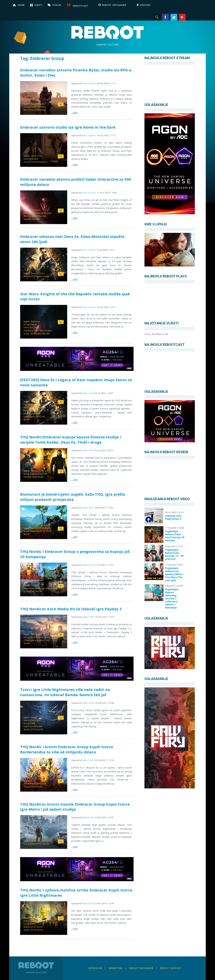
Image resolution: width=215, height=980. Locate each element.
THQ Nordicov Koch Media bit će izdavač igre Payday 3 (71, 609)
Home (21, 5)
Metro (34, 844)
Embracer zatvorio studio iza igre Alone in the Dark (68, 127)
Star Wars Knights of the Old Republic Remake (38, 216)
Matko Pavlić (88, 393)
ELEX (33, 104)
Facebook (165, 17)
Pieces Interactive (39, 162)
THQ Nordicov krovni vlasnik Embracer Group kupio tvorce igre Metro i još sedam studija (75, 807)
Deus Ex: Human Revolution (35, 403)
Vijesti (39, 5)
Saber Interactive (39, 213)
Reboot (107, 32)
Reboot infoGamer (141, 968)
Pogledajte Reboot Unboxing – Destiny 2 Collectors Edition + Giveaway (172, 599)
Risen (32, 110)
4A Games (36, 841)
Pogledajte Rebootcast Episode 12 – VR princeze (174, 554)
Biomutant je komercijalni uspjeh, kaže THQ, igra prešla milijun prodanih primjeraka (73, 497)
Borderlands (41, 588)
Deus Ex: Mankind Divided (37, 406)
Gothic (34, 107)
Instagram (191, 17)
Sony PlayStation (31, 329)
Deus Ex (35, 273)
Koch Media (36, 637)
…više (74, 112)
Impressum (95, 968)
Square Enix (34, 417)
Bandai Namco (31, 719)
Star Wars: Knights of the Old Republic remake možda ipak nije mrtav (75, 296)
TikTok (199, 17)
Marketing (115, 968)
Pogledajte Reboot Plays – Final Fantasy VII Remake (175, 536)
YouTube (182, 17)
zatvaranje (41, 110)
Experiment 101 (38, 531)
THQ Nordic (37, 591)
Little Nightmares (29, 725)
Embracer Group (41, 276)
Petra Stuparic (89, 83)
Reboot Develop (170, 968)
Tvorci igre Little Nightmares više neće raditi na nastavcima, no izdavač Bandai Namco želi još (65, 692)
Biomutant (36, 528)
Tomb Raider (37, 477)
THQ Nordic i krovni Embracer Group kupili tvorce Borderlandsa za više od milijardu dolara (67, 749)
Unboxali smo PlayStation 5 (173, 517)
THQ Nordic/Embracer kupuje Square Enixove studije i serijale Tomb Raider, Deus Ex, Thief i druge (71, 439)
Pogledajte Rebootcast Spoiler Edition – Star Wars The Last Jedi (175, 574)
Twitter (174, 17)
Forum (57, 5)
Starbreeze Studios (35, 640)
